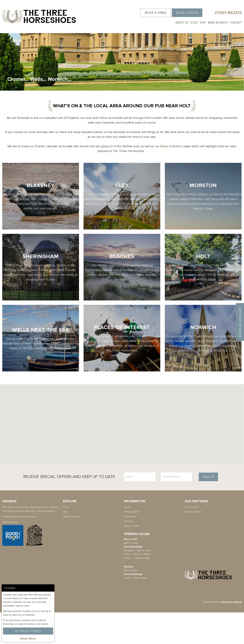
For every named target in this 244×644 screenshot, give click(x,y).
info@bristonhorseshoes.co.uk (19, 548)
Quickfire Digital (232, 634)
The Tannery (192, 539)
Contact (236, 23)
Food (194, 23)
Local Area (130, 548)
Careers (128, 553)
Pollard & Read (193, 543)
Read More (28, 639)
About (127, 539)
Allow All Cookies (28, 631)
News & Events (218, 23)
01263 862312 (228, 13)
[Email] (176, 508)
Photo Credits (131, 557)
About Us (182, 23)
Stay (203, 23)
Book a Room (187, 13)
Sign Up (208, 508)
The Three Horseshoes (39, 17)
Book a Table (156, 13)
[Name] (140, 508)
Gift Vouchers (131, 543)
